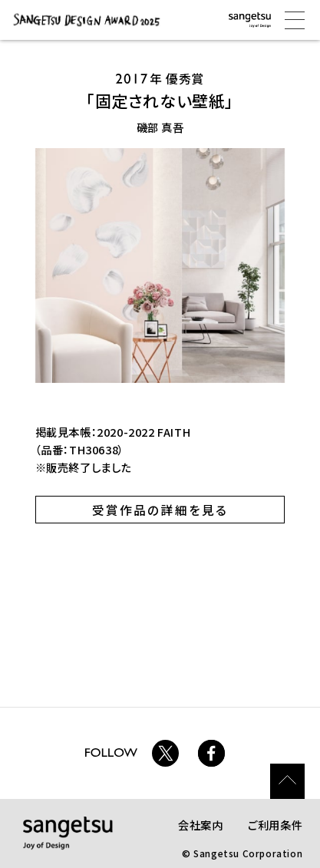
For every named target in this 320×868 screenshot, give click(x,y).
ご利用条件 (275, 825)
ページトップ (288, 781)
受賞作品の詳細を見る (160, 510)
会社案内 (200, 825)
